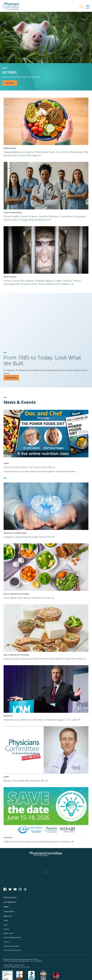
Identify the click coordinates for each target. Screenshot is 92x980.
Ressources (12, 950)
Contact (6, 929)
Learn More (10, 83)
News (6, 907)
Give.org (26, 967)
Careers (7, 942)
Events (6, 921)
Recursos (11, 946)
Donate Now (11, 378)
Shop (6, 925)
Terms (19, 965)
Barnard (12, 937)
